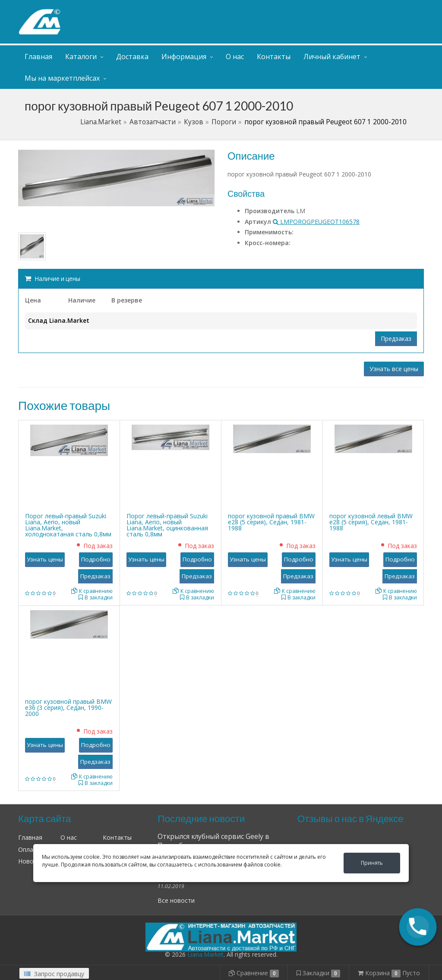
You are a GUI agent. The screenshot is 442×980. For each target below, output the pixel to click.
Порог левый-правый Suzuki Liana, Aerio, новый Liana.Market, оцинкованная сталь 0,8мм (167, 525)
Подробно (96, 559)
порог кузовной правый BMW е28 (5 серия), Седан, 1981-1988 (271, 522)
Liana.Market (101, 122)
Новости (31, 861)
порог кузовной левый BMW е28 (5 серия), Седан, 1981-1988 (371, 522)
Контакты (274, 57)
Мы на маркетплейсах (62, 78)
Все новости (176, 900)
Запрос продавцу (54, 974)
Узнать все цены (394, 369)
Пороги (224, 122)
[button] (418, 927)
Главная (38, 57)
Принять (372, 863)
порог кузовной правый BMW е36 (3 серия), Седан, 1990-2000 (68, 707)
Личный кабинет (371, 8)
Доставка (132, 57)
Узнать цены (45, 559)
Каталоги (81, 57)
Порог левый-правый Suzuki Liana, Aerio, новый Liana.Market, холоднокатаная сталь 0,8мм (68, 525)
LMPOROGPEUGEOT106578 (316, 222)
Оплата (29, 849)
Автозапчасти (153, 122)
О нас (235, 57)
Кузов (194, 122)
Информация (184, 57)
